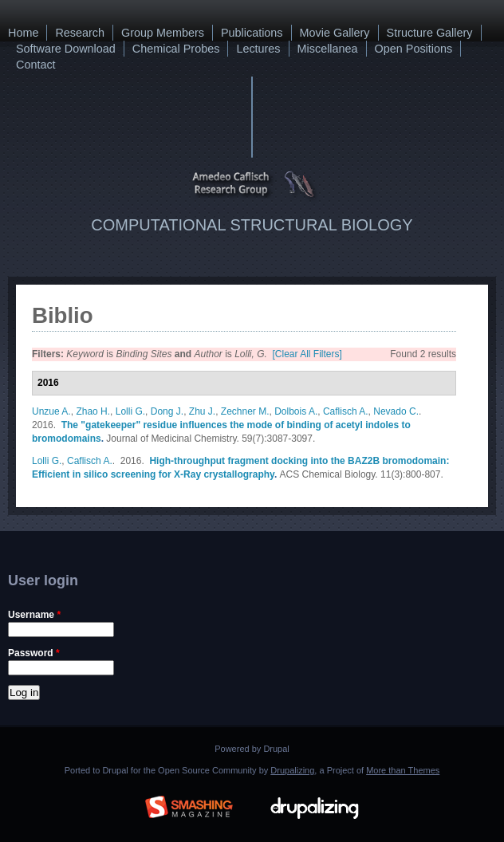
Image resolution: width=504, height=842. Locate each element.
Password (34, 653)
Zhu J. (202, 411)
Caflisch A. (346, 411)
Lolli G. (130, 411)
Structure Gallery (430, 33)
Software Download (66, 49)
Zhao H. (93, 411)
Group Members (163, 33)
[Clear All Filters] (307, 354)
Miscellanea (328, 49)
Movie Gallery (335, 33)
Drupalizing (292, 770)
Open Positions (414, 49)
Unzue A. (51, 411)
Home (23, 33)
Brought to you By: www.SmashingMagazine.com (189, 805)
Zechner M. (245, 411)
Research (80, 33)
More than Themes (403, 770)
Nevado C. (396, 411)
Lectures (258, 49)
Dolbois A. (296, 411)
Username (34, 615)
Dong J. (167, 411)
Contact (36, 65)
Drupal (276, 749)
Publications (252, 33)
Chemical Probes (176, 49)
